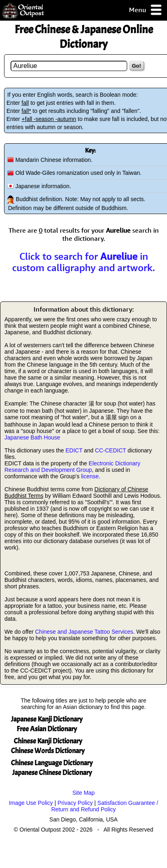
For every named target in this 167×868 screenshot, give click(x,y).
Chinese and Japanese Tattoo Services (84, 632)
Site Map (83, 793)
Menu (146, 10)
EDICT (74, 450)
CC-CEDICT (111, 450)
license (90, 476)
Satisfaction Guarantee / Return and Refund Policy (105, 806)
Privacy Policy (75, 803)
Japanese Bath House (32, 437)
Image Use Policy (31, 803)
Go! (136, 66)
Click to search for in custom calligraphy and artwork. (83, 262)
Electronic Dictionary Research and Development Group (72, 467)
